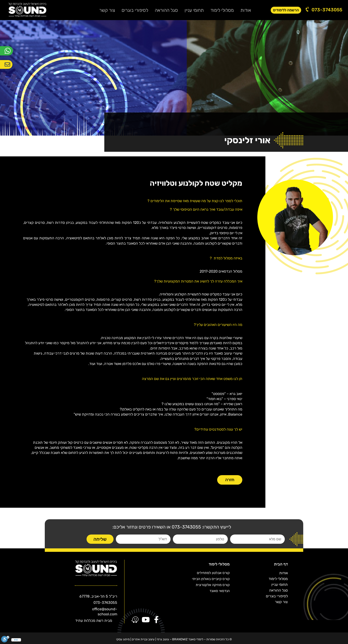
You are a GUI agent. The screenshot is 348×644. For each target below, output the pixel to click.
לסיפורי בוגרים (135, 10)
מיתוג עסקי (123, 639)
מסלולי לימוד (222, 10)
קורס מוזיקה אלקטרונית (213, 585)
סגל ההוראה (166, 10)
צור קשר (107, 10)
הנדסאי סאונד (220, 591)
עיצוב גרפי (163, 639)
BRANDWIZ (180, 639)
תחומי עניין (194, 10)
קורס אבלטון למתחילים (213, 573)
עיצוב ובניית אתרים (143, 639)
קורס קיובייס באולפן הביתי (211, 579)
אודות (246, 10)
